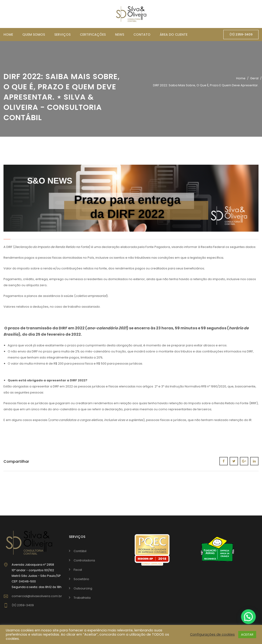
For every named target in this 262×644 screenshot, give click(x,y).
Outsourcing (83, 588)
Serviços (62, 35)
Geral (254, 78)
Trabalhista (82, 598)
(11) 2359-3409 (241, 34)
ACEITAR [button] (247, 635)
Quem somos (34, 35)
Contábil (80, 551)
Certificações (93, 35)
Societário (81, 579)
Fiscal (78, 570)
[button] (248, 616)
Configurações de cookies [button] (212, 634)
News (120, 35)
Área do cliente (174, 35)
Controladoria (84, 560)
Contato (142, 35)
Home (8, 35)
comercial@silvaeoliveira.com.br (37, 596)
